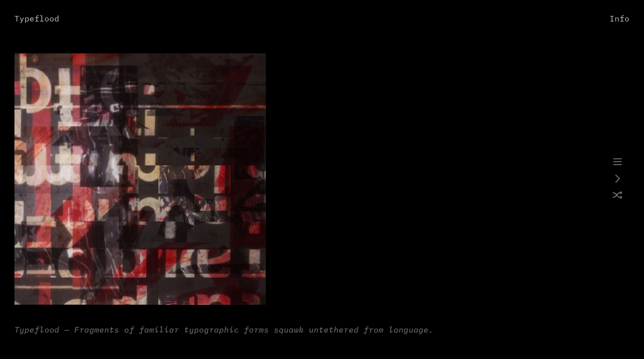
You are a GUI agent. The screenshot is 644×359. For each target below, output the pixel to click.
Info (620, 19)
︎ (618, 196)
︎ (618, 162)
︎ (618, 179)
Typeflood (37, 19)
